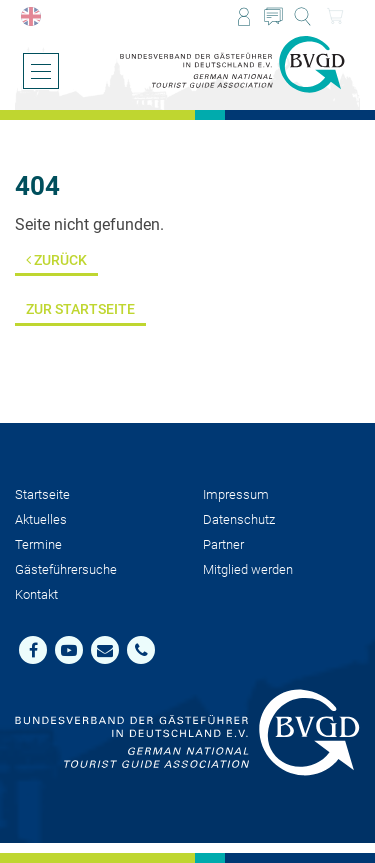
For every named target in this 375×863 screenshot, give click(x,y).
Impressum (236, 494)
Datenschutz (239, 519)
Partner (223, 544)
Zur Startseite (80, 309)
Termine (38, 544)
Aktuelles (41, 519)
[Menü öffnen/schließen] (41, 71)
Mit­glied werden (248, 569)
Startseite (42, 494)
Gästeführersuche (66, 569)
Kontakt (36, 594)
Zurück (56, 260)
